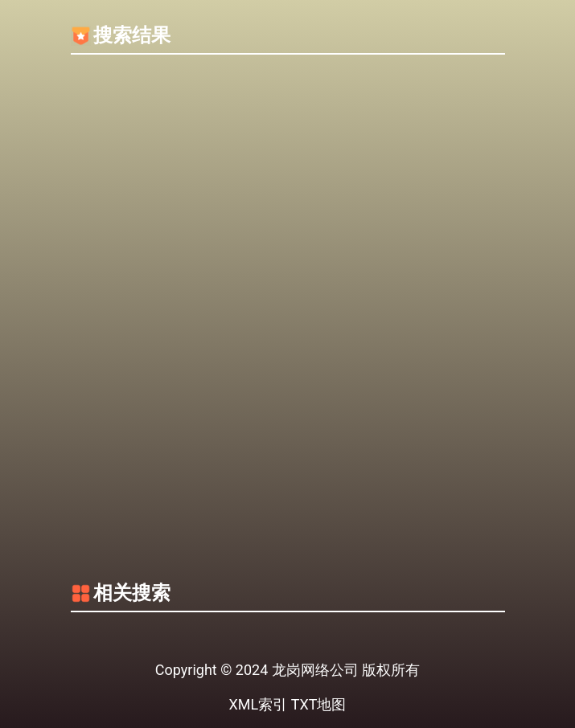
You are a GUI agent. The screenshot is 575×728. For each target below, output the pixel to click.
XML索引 (259, 704)
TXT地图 (319, 704)
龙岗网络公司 (315, 670)
